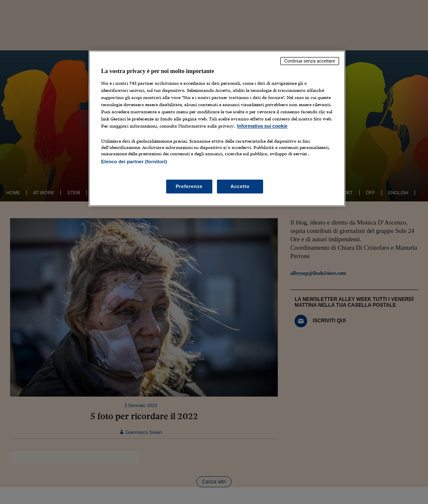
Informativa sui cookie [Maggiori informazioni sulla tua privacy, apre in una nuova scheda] (262, 126)
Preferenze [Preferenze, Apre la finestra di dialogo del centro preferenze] (189, 186)
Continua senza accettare (310, 61)
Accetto (240, 186)
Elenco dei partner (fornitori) (134, 162)
